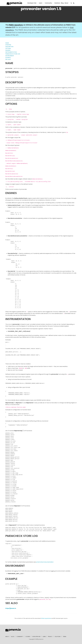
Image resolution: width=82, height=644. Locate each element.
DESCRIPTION (9, 47)
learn (44, 637)
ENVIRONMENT (10, 56)
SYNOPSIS (8, 45)
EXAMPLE (8, 58)
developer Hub (36, 637)
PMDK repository (16, 25)
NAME (7, 43)
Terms (65, 637)
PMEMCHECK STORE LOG (13, 54)
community (20, 637)
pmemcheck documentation (45, 562)
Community (48, 3)
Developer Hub (32, 3)
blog (13, 637)
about (7, 637)
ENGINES (8, 50)
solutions (58, 637)
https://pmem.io (11, 608)
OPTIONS (8, 48)
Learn (41, 3)
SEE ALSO (8, 59)
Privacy (50, 637)
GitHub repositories (46, 618)
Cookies (28, 637)
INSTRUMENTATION (11, 52)
